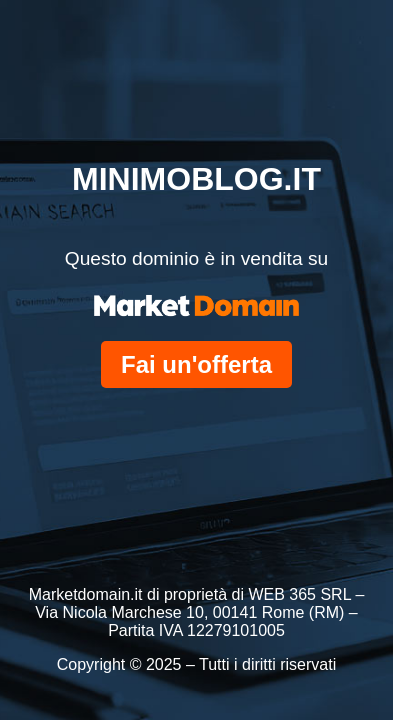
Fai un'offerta (196, 364)
